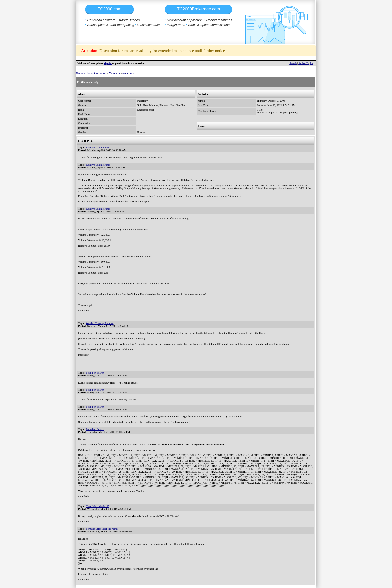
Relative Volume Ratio (98, 147)
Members (114, 73)
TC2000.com (110, 9)
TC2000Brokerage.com (199, 9)
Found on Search (95, 373)
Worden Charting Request (100, 323)
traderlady (129, 73)
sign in (108, 63)
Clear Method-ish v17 (98, 506)
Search (293, 63)
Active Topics (306, 63)
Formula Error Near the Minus (102, 529)
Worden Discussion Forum (91, 73)
